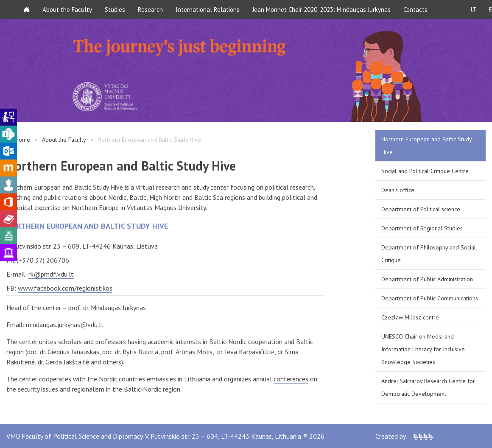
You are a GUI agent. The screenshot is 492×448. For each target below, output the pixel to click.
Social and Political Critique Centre (425, 171)
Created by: (404, 436)
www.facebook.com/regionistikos (65, 288)
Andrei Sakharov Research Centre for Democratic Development (428, 387)
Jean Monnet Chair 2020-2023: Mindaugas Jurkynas (321, 10)
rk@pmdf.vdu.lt (51, 274)
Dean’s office (398, 190)
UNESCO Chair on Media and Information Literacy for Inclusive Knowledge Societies (423, 349)
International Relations (208, 10)
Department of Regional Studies (422, 228)
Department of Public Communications (430, 298)
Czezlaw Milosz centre (410, 317)
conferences (291, 379)
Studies (115, 10)
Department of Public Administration (427, 279)
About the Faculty (67, 10)
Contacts (415, 10)
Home (22, 140)
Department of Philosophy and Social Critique (429, 254)
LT (474, 10)
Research (150, 10)
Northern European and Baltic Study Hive (427, 146)
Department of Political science (421, 209)
